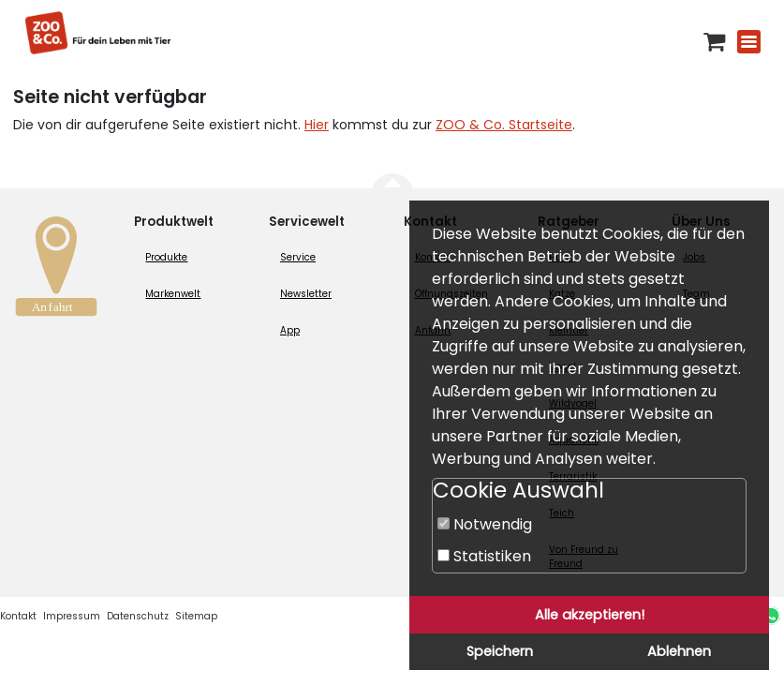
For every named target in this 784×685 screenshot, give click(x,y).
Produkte (166, 257)
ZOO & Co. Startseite (504, 125)
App (290, 330)
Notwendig (485, 524)
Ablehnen (679, 651)
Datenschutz (138, 616)
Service (298, 257)
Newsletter (306, 294)
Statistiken (484, 556)
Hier (317, 125)
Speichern (500, 651)
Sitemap (196, 616)
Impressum (72, 616)
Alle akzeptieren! (590, 615)
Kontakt (18, 616)
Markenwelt (173, 294)
